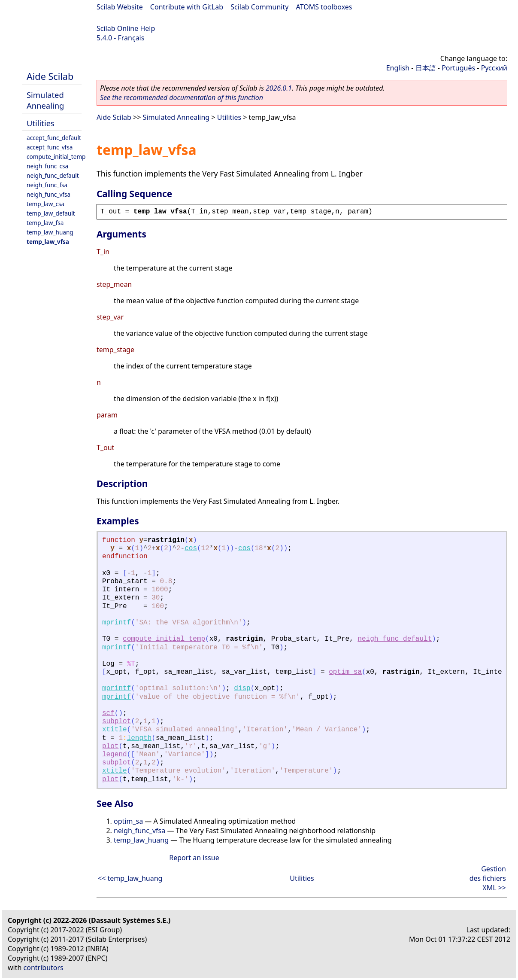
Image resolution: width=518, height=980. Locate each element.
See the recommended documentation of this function (182, 97)
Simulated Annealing (45, 100)
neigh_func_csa (47, 166)
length (139, 738)
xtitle (115, 730)
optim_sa (345, 672)
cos (191, 548)
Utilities (41, 123)
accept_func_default (54, 138)
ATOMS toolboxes (324, 7)
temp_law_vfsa (48, 242)
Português (458, 68)
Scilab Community (259, 7)
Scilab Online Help (126, 28)
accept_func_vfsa (50, 147)
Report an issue (194, 858)
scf (108, 713)
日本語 (426, 68)
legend (115, 755)
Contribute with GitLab (187, 7)
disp (242, 688)
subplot (117, 721)
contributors (44, 968)
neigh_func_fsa (47, 185)
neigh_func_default (53, 175)
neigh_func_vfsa (48, 194)
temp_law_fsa (45, 223)
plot (110, 746)
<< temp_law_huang (130, 878)
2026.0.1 (279, 88)
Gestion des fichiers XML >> (488, 878)
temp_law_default (51, 213)
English (398, 68)
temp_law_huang (50, 232)
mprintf (117, 623)
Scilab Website (120, 7)
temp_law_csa (45, 204)
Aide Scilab (50, 76)
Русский (494, 68)
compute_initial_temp (56, 157)
